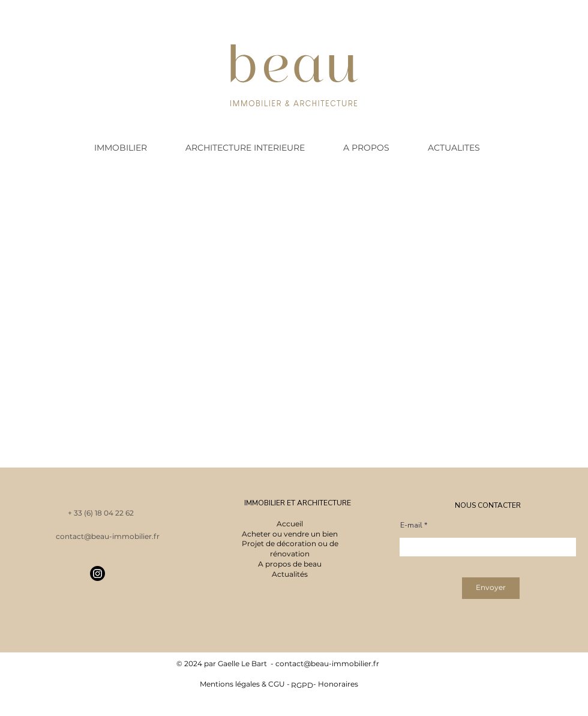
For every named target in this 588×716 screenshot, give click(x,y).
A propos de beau (290, 564)
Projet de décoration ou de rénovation (290, 549)
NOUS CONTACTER (488, 505)
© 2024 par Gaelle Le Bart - (226, 663)
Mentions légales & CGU (242, 684)
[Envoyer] (491, 588)
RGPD (302, 685)
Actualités (290, 574)
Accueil (290, 524)
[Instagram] (97, 573)
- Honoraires (333, 684)
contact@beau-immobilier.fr (327, 663)
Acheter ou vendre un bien (290, 534)
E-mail (411, 525)
